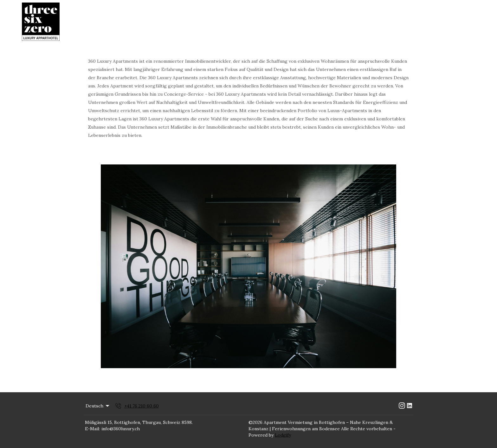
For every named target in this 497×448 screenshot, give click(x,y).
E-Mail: (92, 429)
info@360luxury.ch (121, 429)
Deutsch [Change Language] (98, 406)
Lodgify (283, 435)
